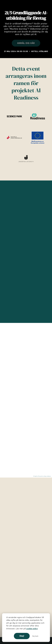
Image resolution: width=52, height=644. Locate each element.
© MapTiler (36, 476)
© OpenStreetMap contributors (45, 476)
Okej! (22, 636)
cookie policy (32, 629)
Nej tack (35, 636)
